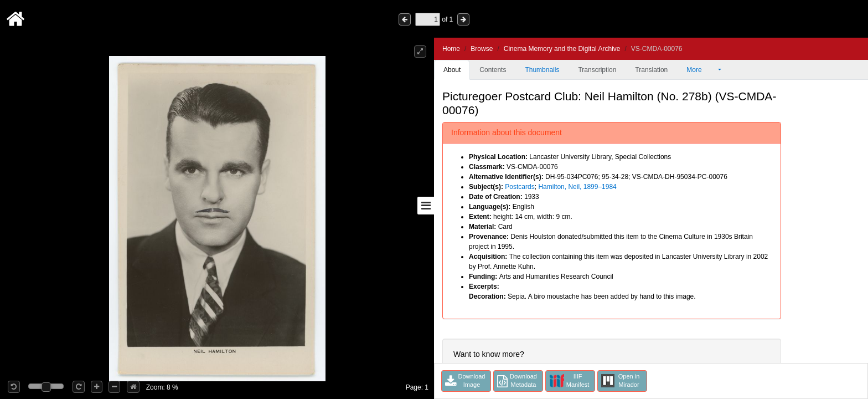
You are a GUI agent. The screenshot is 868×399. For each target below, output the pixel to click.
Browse (482, 49)
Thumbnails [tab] (542, 70)
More (701, 70)
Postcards (520, 187)
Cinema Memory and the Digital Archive (562, 49)
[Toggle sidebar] (426, 206)
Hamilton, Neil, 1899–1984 (577, 187)
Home (451, 49)
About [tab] (452, 70)
